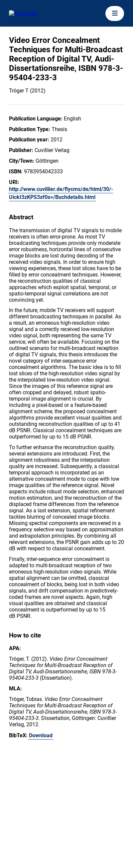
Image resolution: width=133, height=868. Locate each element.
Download (41, 735)
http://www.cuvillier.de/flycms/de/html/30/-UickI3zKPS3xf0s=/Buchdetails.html (61, 193)
